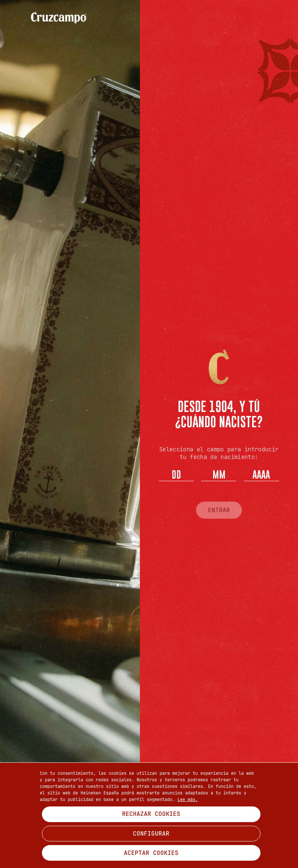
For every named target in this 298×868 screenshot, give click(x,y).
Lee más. (188, 800)
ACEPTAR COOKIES (151, 853)
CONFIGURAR (151, 834)
